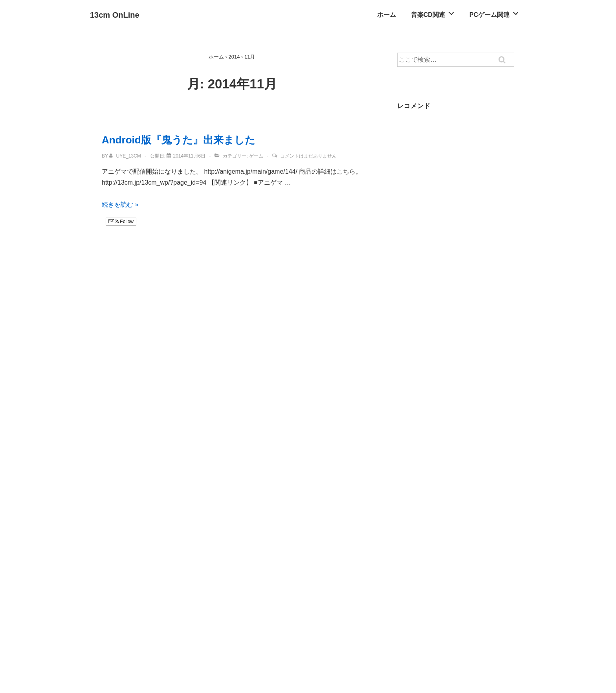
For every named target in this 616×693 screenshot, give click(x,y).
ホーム (387, 15)
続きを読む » (120, 204)
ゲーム (256, 156)
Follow (121, 222)
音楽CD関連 (435, 12)
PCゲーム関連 (496, 12)
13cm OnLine (115, 15)
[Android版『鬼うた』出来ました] (189, 156)
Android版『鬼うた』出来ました (179, 140)
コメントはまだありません (308, 156)
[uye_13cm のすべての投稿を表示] (126, 156)
